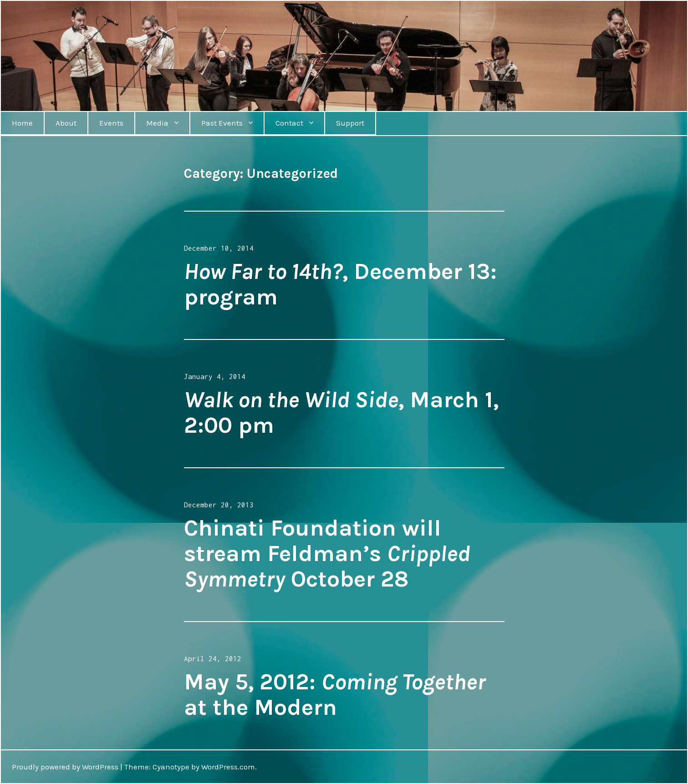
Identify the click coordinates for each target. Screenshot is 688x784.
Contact (289, 123)
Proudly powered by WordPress (65, 767)
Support (350, 123)
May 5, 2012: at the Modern (335, 695)
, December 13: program (340, 284)
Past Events (222, 123)
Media (157, 123)
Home (22, 123)
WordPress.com (228, 767)
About (66, 123)
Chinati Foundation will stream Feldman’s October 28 (327, 554)
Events (111, 123)
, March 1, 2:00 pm (341, 412)
